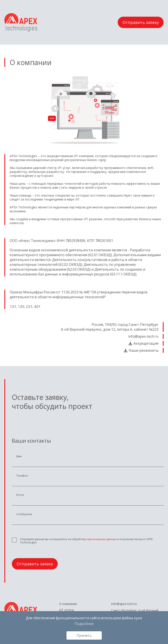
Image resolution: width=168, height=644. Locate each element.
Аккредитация (143, 343)
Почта (20, 495)
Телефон (22, 476)
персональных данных (101, 539)
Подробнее (84, 624)
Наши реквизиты (141, 350)
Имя (19, 456)
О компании (68, 604)
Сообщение (24, 514)
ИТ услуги (66, 610)
